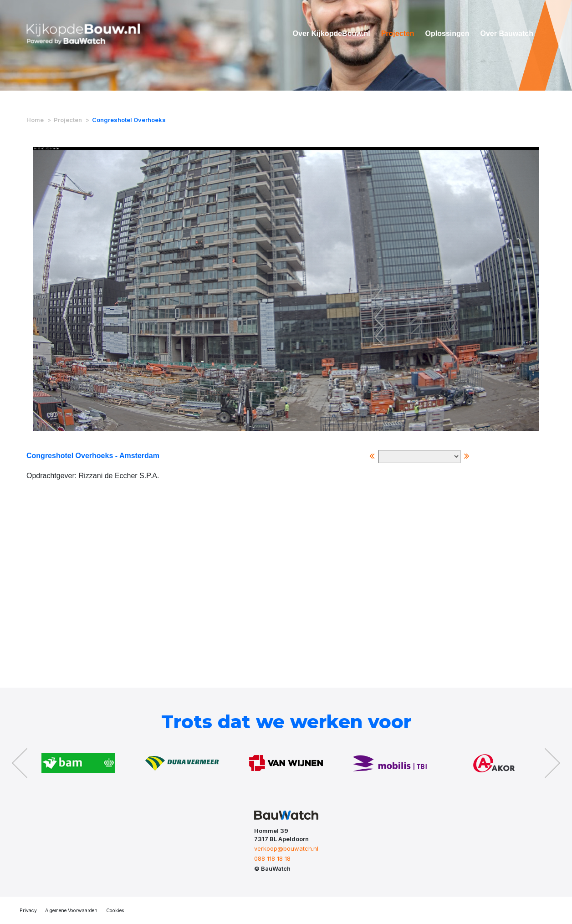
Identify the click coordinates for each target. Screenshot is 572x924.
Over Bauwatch (507, 33)
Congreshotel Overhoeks (129, 120)
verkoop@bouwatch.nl (286, 848)
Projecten (398, 33)
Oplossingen (447, 33)
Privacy (28, 911)
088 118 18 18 (272, 858)
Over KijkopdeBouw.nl (332, 33)
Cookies (115, 911)
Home (35, 120)
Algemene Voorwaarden (71, 911)
